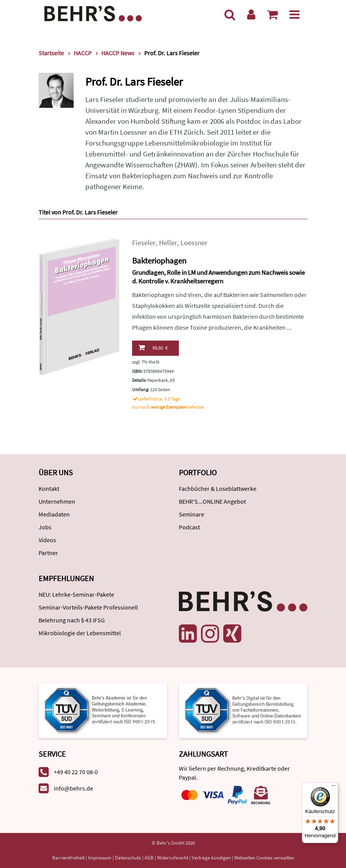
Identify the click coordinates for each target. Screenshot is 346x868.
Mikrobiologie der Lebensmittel (80, 633)
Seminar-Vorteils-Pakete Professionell (88, 607)
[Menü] (295, 14)
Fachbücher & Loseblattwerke (218, 488)
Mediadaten (54, 514)
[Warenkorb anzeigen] (272, 14)
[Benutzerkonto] (251, 14)
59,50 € (153, 348)
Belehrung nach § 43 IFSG (72, 620)
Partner (48, 553)
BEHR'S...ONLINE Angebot (212, 501)
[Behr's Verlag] (93, 13)
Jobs (45, 527)
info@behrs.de (73, 788)
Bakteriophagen (159, 261)
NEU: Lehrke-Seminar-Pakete (76, 594)
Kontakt (49, 488)
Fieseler (144, 243)
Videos (47, 540)
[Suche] (230, 14)
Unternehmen (57, 501)
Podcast (189, 527)
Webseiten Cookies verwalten (264, 858)
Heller (168, 243)
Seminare (192, 514)
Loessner (194, 243)
